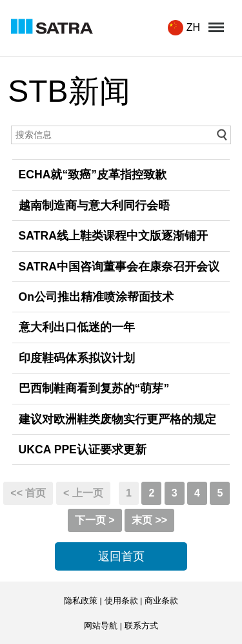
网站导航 (101, 626)
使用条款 (121, 601)
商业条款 (161, 601)
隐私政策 (81, 601)
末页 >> (149, 520)
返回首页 (121, 556)
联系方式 (141, 626)
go (222, 135)
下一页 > (95, 520)
